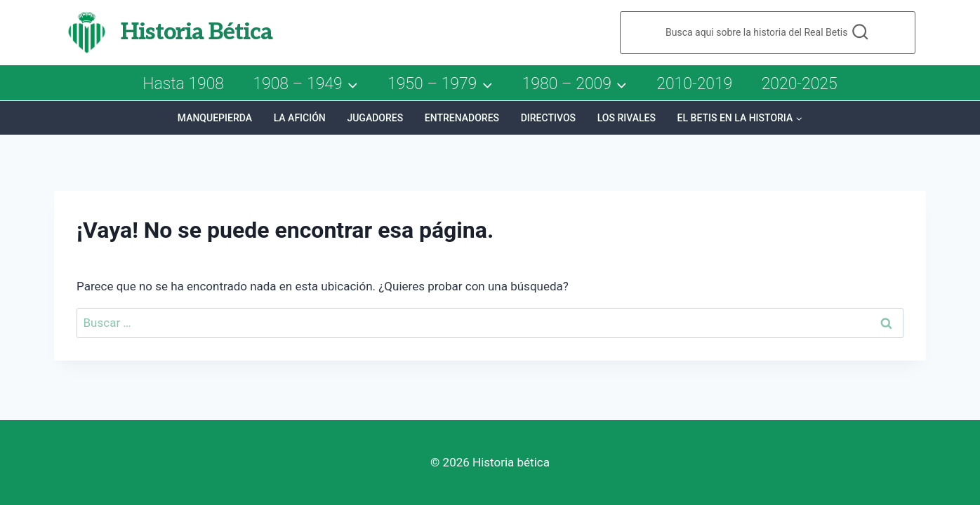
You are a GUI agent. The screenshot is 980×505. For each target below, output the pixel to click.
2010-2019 (694, 84)
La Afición (300, 118)
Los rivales (627, 118)
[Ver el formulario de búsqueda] (768, 33)
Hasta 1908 (183, 84)
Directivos (548, 118)
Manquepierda (215, 118)
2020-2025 (800, 84)
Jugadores (375, 118)
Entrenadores (462, 118)
